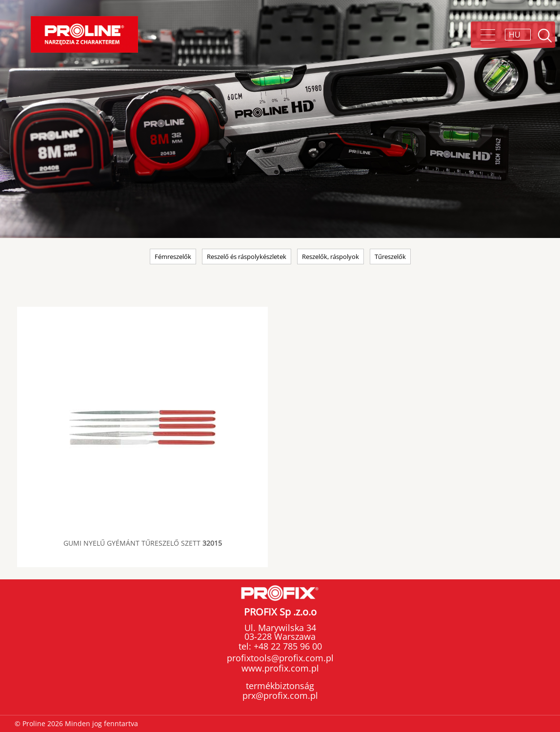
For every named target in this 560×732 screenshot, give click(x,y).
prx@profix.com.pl (280, 695)
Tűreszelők (390, 257)
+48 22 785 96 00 (287, 646)
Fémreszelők (173, 257)
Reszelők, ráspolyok (330, 257)
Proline (84, 34)
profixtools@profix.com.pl (280, 658)
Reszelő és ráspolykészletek (247, 257)
